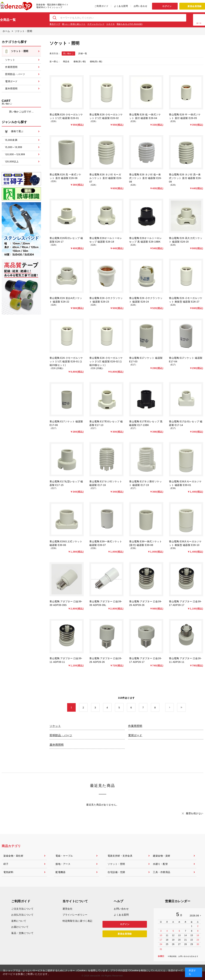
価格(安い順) (80, 62)
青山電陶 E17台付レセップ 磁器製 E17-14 (186, 423)
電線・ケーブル (64, 856)
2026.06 (194, 916)
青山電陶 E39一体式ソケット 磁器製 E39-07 (106, 543)
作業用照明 (135, 726)
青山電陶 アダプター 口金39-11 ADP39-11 (66, 660)
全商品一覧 (8, 20)
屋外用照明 (57, 745)
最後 (186, 708)
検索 (55, 18)
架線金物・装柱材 (13, 856)
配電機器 (60, 872)
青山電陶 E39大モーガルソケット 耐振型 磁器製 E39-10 (185, 543)
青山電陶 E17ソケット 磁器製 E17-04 (186, 360)
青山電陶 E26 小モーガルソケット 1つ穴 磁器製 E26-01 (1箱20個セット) (66, 361)
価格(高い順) (96, 62)
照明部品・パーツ (61, 735)
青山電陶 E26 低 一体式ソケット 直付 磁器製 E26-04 (145, 116)
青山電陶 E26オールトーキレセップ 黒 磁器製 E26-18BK (145, 240)
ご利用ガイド (101, 6)
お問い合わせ (141, 6)
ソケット (55, 726)
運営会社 (67, 909)
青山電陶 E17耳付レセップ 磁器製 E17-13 (106, 423)
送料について (19, 921)
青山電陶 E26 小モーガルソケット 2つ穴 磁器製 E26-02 (106, 116)
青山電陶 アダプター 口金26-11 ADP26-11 (185, 660)
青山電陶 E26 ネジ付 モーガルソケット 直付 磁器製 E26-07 (106, 178)
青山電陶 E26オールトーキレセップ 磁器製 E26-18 (106, 240)
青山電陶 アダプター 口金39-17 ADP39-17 (185, 603)
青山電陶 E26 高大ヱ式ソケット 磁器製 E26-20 (186, 240)
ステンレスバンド (96, 24)
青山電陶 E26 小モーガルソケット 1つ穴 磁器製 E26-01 (66, 116)
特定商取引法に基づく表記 (77, 921)
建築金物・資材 (162, 856)
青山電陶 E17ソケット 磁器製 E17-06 (66, 423)
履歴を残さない (195, 813)
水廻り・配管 (160, 864)
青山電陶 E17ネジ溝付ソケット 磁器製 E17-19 (145, 483)
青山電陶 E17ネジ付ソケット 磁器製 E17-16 (106, 483)
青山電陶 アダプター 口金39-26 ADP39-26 (145, 603)
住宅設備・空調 (116, 872)
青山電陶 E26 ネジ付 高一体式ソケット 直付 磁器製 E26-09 (185, 178)
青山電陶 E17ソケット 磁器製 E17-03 (146, 360)
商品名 (66, 62)
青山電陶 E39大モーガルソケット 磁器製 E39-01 (185, 483)
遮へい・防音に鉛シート (74, 24)
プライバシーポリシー (75, 915)
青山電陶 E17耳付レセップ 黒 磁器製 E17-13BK (146, 423)
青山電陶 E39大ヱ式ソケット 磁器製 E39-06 (66, 543)
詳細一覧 (83, 53)
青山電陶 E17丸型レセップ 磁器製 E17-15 (66, 483)
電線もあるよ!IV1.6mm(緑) (130, 24)
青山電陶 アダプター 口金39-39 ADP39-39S (66, 603)
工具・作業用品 (162, 872)
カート (199, 23)
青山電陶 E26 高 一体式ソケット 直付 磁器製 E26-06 (65, 176)
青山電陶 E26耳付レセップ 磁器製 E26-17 (66, 240)
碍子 (6, 864)
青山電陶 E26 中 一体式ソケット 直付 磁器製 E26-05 (185, 116)
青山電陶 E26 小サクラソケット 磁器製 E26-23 (106, 300)
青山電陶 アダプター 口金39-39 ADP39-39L (106, 603)
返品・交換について (22, 933)
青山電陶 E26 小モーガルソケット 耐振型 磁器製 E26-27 (186, 300)
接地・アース (63, 864)
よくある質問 (121, 6)
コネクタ (110, 24)
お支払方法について (22, 915)
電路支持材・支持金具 (120, 856)
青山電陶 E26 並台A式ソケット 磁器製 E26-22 (66, 300)
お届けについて (20, 927)
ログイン (167, 6)
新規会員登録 (194, 6)
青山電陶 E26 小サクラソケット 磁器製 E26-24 (146, 300)
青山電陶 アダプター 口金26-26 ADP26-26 (106, 660)
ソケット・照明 (116, 864)
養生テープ (55, 24)
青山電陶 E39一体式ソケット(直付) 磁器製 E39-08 (145, 543)
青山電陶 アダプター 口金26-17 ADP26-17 (145, 660)
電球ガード (135, 735)
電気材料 (8, 872)
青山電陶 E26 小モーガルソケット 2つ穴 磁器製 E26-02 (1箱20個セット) (106, 361)
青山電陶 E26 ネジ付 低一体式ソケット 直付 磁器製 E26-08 (145, 178)
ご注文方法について (22, 909)
